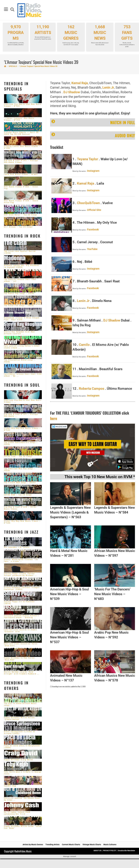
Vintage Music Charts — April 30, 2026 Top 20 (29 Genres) (22, 133)
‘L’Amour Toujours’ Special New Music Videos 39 (38, 66)
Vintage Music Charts (92, 844)
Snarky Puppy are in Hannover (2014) (20, 602)
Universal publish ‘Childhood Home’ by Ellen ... (22, 799)
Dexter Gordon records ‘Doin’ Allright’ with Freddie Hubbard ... (22, 673)
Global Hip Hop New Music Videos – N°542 (22, 429)
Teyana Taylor (87, 159)
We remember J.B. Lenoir (17, 547)
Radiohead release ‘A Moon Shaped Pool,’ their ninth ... (22, 319)
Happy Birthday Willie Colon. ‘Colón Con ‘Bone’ (23, 827)
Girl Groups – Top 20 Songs (18, 227)
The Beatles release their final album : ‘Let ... (20, 280)
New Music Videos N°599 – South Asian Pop (21, 201)
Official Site (94, 210)
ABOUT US (97, 851)
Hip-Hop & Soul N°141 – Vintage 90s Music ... (21, 415)
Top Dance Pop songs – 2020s (19, 293)
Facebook (93, 230)
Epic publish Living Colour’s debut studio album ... (22, 347)
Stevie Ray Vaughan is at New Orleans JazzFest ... (19, 333)
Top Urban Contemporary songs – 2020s (21, 443)
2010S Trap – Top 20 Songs (18, 456)
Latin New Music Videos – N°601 (21, 174)
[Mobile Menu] (6, 10)
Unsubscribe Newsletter (126, 851)
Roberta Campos (92, 389)
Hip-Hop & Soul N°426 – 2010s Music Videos (20, 508)
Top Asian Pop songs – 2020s (19, 305)
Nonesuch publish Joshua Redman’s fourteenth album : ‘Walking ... (22, 616)
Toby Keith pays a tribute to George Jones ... (23, 773)
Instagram (93, 171)
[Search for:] (11, 10)
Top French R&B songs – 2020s (20, 482)
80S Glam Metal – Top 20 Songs (21, 215)
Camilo (84, 345)
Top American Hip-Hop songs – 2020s (20, 469)
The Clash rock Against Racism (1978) (20, 252)
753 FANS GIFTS (127, 36)
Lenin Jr (108, 88)
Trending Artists (52, 844)
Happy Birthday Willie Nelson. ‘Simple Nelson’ (20, 718)
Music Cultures (110, 844)
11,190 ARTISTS (43, 32)
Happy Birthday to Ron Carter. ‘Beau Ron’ (20, 659)
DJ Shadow (72, 92)
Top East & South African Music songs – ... (20, 704)
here (54, 418)
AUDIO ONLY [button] (93, 135)
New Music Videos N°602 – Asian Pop (21, 187)
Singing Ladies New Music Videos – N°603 (22, 147)
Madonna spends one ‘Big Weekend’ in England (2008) (22, 266)
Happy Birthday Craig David (18, 759)
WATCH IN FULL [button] (93, 122)
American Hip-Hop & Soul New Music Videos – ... (23, 401)
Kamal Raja (80, 83)
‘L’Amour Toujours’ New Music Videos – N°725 (19, 119)
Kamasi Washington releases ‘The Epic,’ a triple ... (21, 560)
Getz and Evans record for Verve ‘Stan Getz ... (21, 645)
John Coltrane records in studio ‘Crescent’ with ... (21, 631)
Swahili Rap (10, 786)
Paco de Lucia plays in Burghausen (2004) (22, 746)
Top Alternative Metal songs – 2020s (20, 361)
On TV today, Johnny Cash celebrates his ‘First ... (17, 813)
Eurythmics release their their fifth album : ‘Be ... (23, 375)
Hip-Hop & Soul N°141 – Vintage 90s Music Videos (21, 161)
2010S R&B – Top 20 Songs (18, 495)
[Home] (5, 66)
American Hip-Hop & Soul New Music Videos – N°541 (23, 105)
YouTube (92, 249)
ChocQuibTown (88, 203)
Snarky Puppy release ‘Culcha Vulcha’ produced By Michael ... (20, 574)
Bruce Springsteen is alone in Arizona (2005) (20, 732)
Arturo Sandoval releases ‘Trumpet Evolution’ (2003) (22, 588)
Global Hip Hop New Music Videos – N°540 (22, 522)
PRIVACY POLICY (110, 851)
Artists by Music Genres (33, 844)
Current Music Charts (71, 844)
